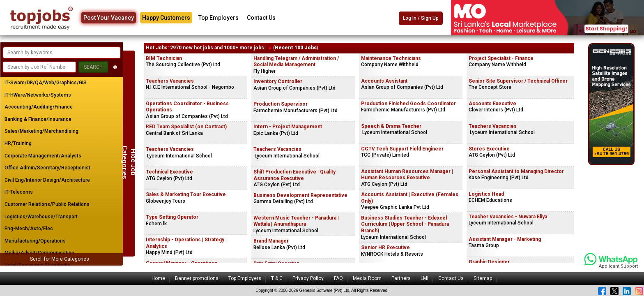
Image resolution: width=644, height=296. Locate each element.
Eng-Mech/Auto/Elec (29, 229)
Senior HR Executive (385, 247)
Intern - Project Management (288, 127)
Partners (401, 278)
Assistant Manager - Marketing (505, 239)
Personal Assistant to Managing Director (516, 171)
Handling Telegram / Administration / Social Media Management (296, 62)
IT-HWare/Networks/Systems (38, 95)
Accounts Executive (492, 104)
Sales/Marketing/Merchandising (41, 131)
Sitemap (483, 278)
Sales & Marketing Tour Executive (186, 194)
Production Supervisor (281, 104)
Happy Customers (166, 18)
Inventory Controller (278, 81)
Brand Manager (271, 241)
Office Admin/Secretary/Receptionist (47, 168)
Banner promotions (197, 278)
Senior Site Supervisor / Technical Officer (518, 81)
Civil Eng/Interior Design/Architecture (47, 180)
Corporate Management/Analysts (43, 156)
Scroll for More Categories (60, 259)
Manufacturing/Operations (35, 241)
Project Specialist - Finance (501, 58)
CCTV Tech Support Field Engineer (402, 149)
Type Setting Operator (172, 217)
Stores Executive (489, 149)
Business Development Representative (300, 195)
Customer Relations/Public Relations (47, 204)
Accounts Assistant (384, 81)
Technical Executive (169, 172)
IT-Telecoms (19, 192)
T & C (277, 278)
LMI (424, 278)
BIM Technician (164, 58)
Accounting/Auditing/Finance (39, 107)
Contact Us (261, 18)
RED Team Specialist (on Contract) (186, 127)
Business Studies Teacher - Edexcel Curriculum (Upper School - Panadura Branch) (405, 224)
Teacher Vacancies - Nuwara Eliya (508, 217)
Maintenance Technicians (391, 58)
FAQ (338, 278)
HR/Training (18, 143)
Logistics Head (486, 194)
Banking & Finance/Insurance (38, 119)
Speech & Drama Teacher (391, 126)
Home (158, 278)
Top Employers (218, 18)
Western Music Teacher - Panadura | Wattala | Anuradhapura (296, 221)
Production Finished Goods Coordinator (408, 104)
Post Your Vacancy (109, 18)
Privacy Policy (308, 278)
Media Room (367, 278)
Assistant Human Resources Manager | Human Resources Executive (407, 175)
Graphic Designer (489, 262)
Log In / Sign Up (421, 18)
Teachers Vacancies (170, 81)
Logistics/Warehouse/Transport (41, 217)
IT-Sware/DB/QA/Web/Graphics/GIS (46, 83)
